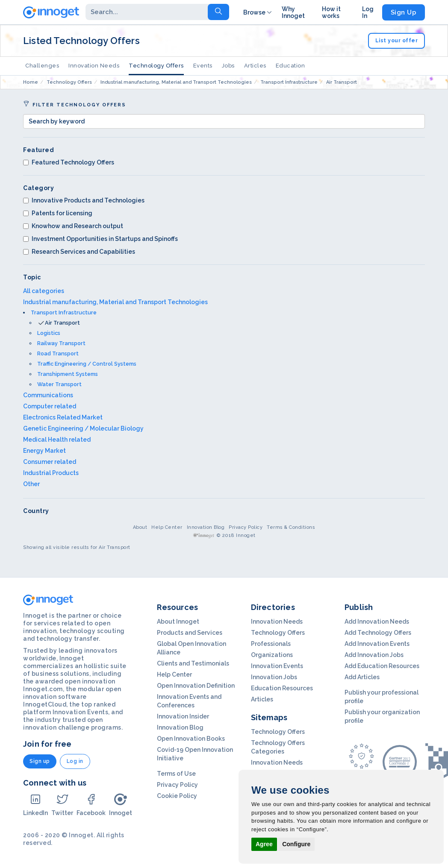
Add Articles (362, 677)
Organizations (272, 655)
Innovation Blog (206, 527)
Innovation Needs (94, 66)
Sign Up (404, 12)
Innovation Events (277, 666)
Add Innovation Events (377, 644)
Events (203, 66)
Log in (75, 761)
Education (290, 66)
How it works (331, 12)
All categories (44, 291)
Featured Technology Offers (69, 162)
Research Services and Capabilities (79, 252)
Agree (264, 844)
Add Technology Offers (378, 633)
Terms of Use (176, 774)
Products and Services (190, 633)
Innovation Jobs (274, 677)
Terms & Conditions (291, 527)
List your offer (397, 41)
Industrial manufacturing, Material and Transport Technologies (115, 302)
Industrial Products (51, 473)
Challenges (42, 66)
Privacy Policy (246, 527)
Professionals (271, 644)
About (140, 527)
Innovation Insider (183, 716)
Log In (368, 12)
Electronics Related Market (63, 417)
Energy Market (44, 451)
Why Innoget (293, 12)
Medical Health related (57, 440)
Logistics (49, 333)
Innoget (121, 805)
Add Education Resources (382, 666)
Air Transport (62, 323)
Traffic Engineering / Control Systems (87, 364)
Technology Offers (156, 66)
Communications (48, 395)
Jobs (228, 66)
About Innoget (178, 622)
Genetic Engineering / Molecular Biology (83, 428)
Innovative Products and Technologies (84, 200)
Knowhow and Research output (73, 226)
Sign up (40, 761)
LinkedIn (35, 805)
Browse (258, 12)
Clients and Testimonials (193, 663)
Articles (255, 66)
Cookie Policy (177, 796)
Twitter (62, 805)
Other (31, 484)
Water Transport (59, 384)
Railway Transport (61, 343)
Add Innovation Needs (377, 622)
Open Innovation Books (191, 739)
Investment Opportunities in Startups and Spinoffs (100, 239)
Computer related (50, 406)
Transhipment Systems (68, 374)
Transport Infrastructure (64, 312)
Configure (296, 844)
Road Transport (58, 353)
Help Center (167, 527)
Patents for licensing (58, 213)
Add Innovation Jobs (374, 655)
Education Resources (282, 688)
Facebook (91, 805)
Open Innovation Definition (196, 686)
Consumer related (50, 462)
